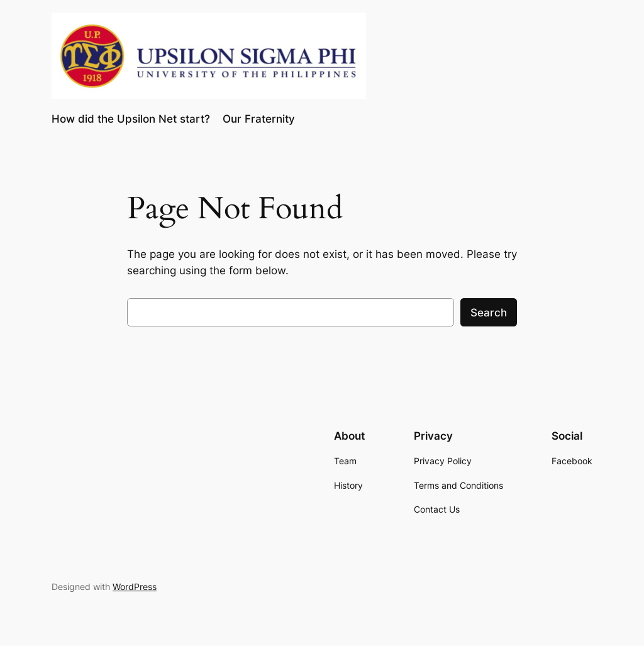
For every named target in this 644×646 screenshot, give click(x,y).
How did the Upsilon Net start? (131, 119)
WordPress (135, 587)
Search (489, 313)
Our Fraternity (259, 119)
